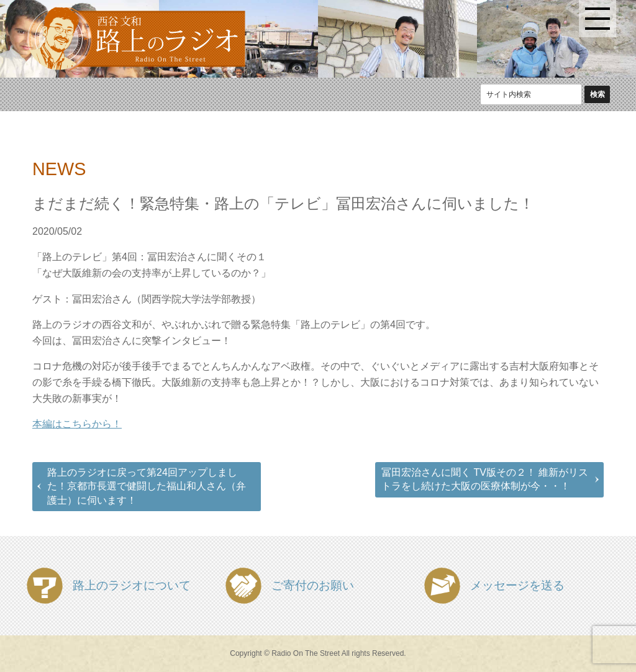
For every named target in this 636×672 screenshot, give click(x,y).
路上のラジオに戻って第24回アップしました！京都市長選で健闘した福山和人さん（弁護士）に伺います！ (147, 486)
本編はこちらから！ (77, 424)
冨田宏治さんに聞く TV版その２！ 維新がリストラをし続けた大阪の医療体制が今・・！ (485, 479)
